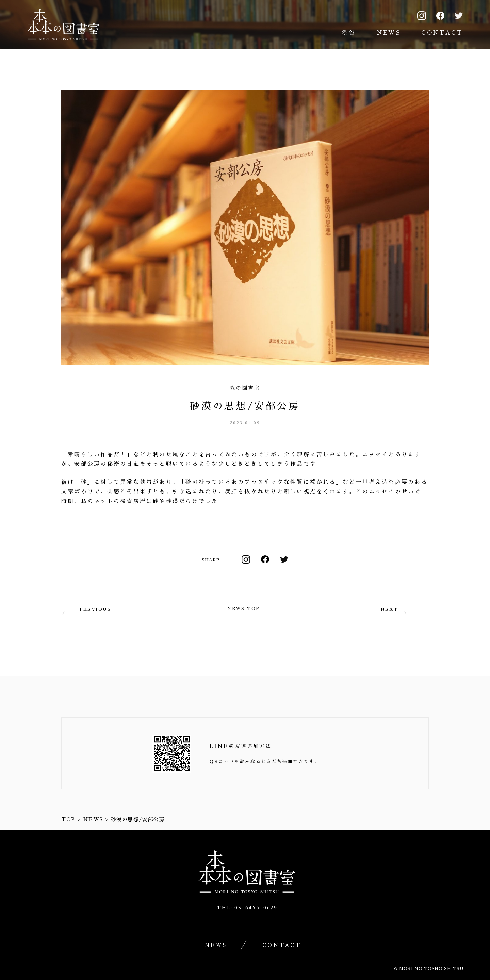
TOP (68, 820)
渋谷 (349, 33)
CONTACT (442, 33)
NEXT (389, 609)
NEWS (389, 33)
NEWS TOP (243, 609)
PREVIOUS (95, 609)
